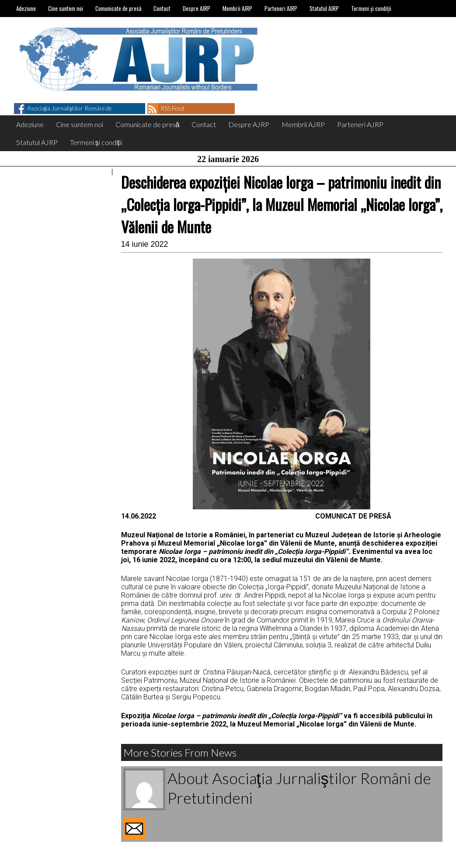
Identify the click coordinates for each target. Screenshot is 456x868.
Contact (162, 8)
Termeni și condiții (371, 8)
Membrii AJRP (237, 8)
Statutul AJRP (324, 8)
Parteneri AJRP (281, 8)
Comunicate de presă (118, 8)
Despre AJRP (197, 8)
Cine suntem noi (66, 8)
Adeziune (26, 8)
